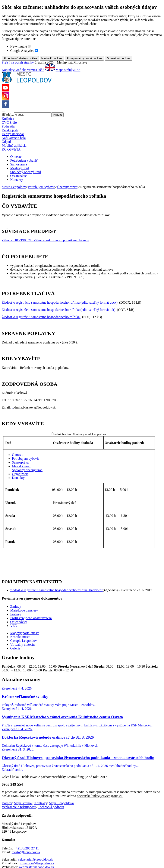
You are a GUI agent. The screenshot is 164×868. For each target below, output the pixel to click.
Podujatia (8, 126)
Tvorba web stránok (15, 844)
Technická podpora (51, 773)
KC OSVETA (11, 149)
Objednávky (19, 588)
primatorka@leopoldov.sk (37, 829)
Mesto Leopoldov (14, 187)
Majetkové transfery (24, 576)
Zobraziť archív (12, 736)
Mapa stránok (23, 769)
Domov (7, 769)
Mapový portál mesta (25, 599)
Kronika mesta (20, 603)
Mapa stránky (65, 70)
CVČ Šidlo (9, 122)
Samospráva (19, 164)
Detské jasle (10, 130)
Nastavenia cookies (63, 840)
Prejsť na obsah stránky (18, 62)
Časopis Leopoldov (23, 607)
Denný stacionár (13, 134)
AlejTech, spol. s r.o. (83, 844)
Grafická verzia (25, 70)
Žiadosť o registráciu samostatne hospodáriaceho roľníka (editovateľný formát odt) (59, 310)
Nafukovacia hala (14, 138)
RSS (77, 70)
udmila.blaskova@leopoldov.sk (34, 407)
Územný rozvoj (68, 187)
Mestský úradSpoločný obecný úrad (26, 170)
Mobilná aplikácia (14, 146)
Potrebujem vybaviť (24, 160)
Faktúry (16, 580)
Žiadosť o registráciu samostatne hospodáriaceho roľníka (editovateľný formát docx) (60, 302)
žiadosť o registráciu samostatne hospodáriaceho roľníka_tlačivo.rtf (56, 556)
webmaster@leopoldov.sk (36, 833)
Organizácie (18, 176)
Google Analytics (22, 51)
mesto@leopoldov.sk (26, 818)
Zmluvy (16, 573)
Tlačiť (40, 70)
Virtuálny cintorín (22, 611)
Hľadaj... (8, 114)
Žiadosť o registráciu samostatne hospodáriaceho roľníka (41, 317)
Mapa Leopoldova (61, 769)
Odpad (6, 142)
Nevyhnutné (19, 46)
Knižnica (8, 119)
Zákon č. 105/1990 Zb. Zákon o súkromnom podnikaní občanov (45, 240)
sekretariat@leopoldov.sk (36, 825)
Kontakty (8, 70)
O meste (16, 157)
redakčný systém (44, 844)
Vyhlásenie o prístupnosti (19, 773)
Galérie (15, 614)
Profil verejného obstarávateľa (31, 584)
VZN (14, 592)
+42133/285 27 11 (26, 814)
